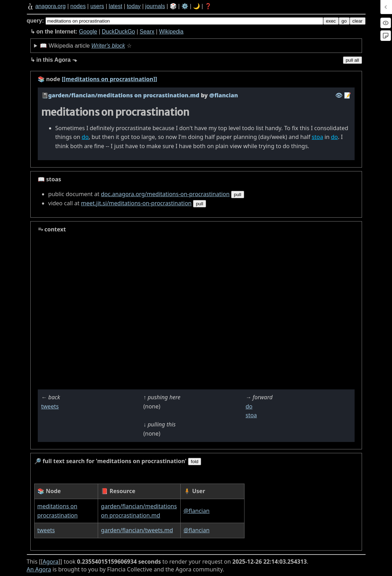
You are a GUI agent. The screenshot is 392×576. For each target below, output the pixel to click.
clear (358, 21)
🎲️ (173, 6)
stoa (318, 137)
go (344, 21)
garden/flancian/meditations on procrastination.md (124, 95)
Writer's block (108, 46)
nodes (78, 6)
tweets (50, 406)
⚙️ (185, 6)
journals (155, 6)
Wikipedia (171, 32)
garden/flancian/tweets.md (137, 530)
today (134, 6)
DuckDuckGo (118, 32)
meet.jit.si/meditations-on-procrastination (136, 203)
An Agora (39, 569)
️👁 (339, 95)
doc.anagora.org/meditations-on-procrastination (165, 194)
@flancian (197, 511)
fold (195, 462)
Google (88, 32)
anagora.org (50, 6)
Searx (147, 32)
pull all (352, 60)
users (97, 6)
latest (115, 6)
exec (331, 21)
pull (238, 195)
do (85, 137)
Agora (51, 562)
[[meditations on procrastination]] (109, 79)
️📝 (348, 95)
